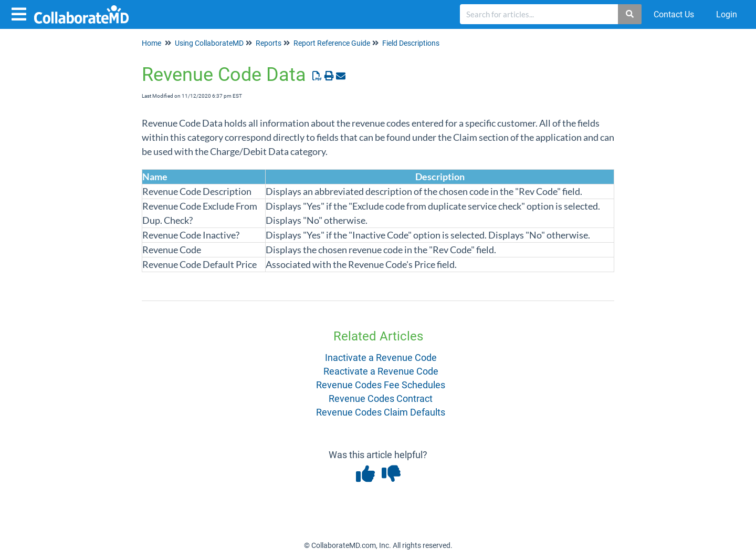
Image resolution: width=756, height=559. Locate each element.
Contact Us (674, 14)
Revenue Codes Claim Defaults (381, 412)
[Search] (630, 14)
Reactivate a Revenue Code (381, 371)
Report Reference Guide (332, 43)
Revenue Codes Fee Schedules (381, 385)
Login (727, 14)
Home (151, 43)
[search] (539, 14)
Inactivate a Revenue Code (381, 358)
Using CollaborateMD (209, 43)
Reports (269, 43)
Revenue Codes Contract (381, 398)
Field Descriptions (411, 43)
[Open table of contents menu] (21, 13)
